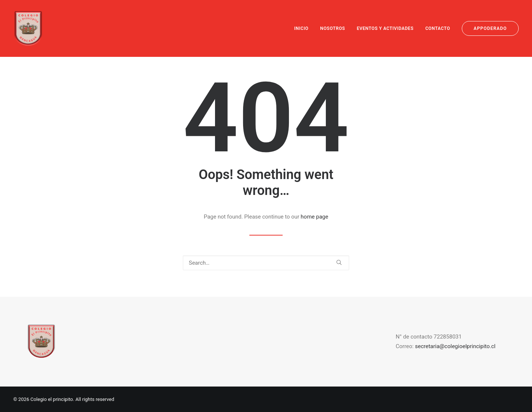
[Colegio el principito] (28, 28)
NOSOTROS (333, 28)
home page (315, 217)
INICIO (301, 28)
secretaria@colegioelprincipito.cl (455, 346)
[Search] (266, 263)
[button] (339, 262)
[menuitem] (304, 28)
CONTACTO (438, 28)
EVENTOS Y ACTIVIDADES (385, 28)
